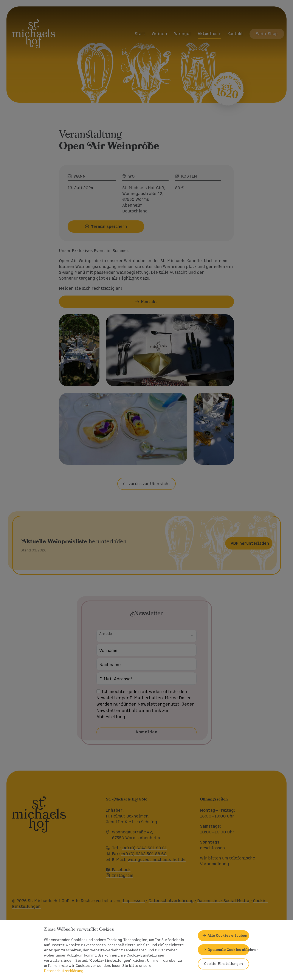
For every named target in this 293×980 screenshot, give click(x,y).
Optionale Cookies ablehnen (228, 950)
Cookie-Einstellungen (223, 964)
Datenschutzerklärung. (64, 971)
